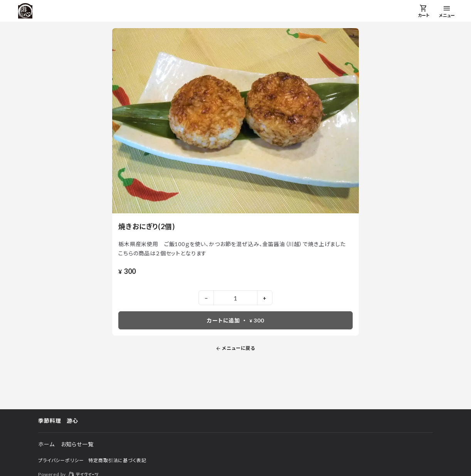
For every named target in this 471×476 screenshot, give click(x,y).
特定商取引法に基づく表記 (117, 460)
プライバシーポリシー (61, 460)
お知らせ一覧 (77, 444)
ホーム (46, 444)
